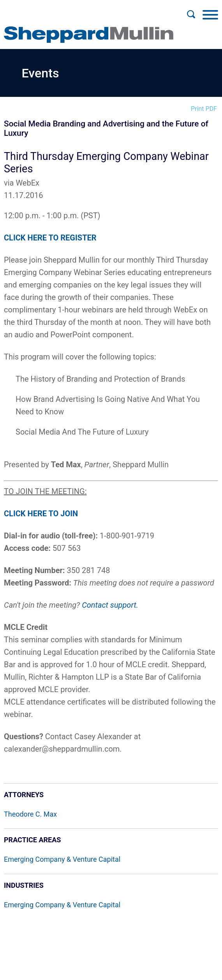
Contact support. (110, 605)
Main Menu (86, 10)
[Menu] (210, 14)
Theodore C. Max (30, 814)
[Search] (191, 14)
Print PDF (204, 109)
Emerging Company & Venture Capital (62, 859)
